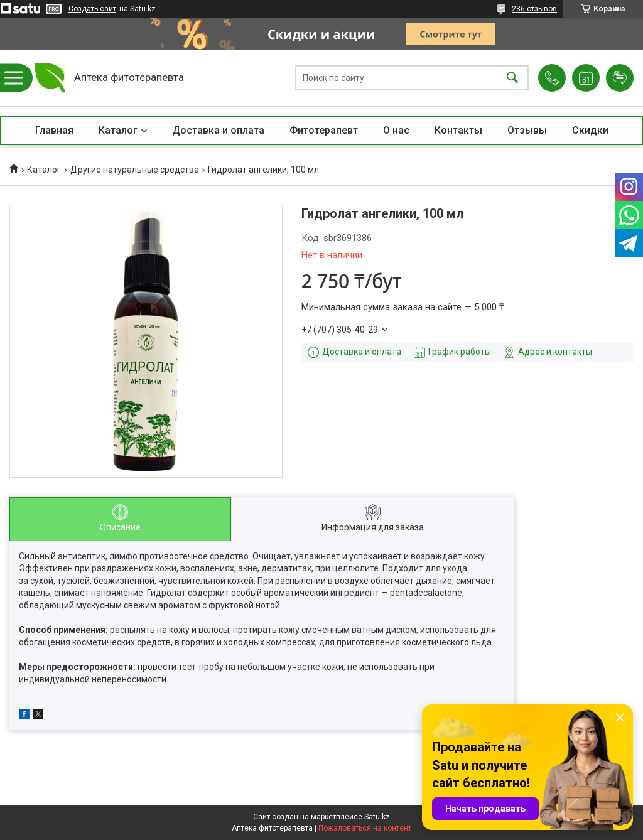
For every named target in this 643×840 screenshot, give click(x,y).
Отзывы (527, 130)
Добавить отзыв (620, 78)
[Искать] (512, 78)
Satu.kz (377, 817)
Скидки (590, 130)
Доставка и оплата (218, 130)
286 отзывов (534, 9)
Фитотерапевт (324, 130)
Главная (54, 130)
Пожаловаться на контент (365, 828)
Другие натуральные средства (135, 170)
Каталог (118, 130)
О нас (396, 130)
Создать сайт (92, 9)
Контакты (458, 130)
